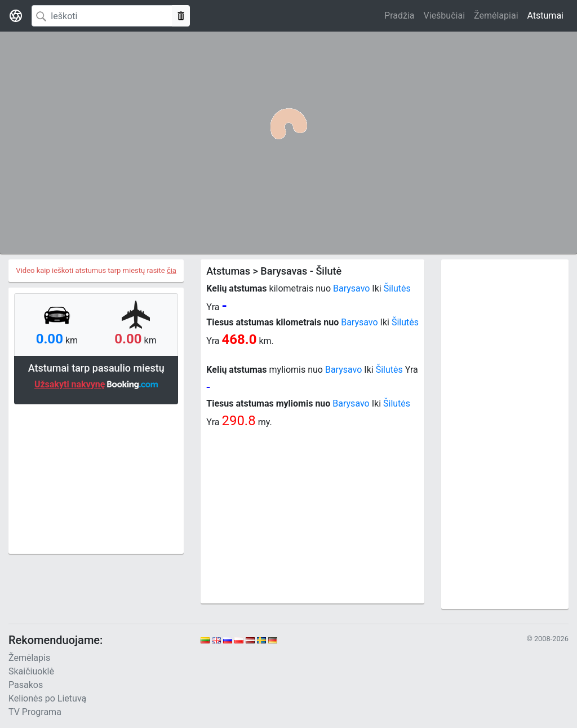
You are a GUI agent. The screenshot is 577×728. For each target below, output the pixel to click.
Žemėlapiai (496, 16)
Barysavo (351, 288)
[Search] (102, 16)
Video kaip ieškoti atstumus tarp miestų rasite (96, 270)
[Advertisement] (96, 478)
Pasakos (26, 685)
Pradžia (399, 16)
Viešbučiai (444, 16)
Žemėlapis (29, 658)
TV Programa (35, 712)
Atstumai (545, 16)
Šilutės (397, 288)
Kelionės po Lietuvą (47, 698)
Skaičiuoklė (31, 671)
